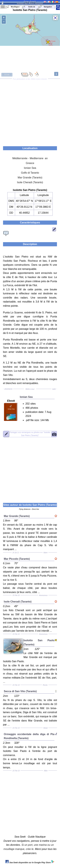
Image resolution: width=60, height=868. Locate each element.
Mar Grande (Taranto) (30, 178)
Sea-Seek (30, 2)
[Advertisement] (30, 111)
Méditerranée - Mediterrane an (30, 158)
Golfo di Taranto (30, 173)
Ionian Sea (30, 168)
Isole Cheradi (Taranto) (30, 182)
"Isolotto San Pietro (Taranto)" (30, 434)
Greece (30, 163)
